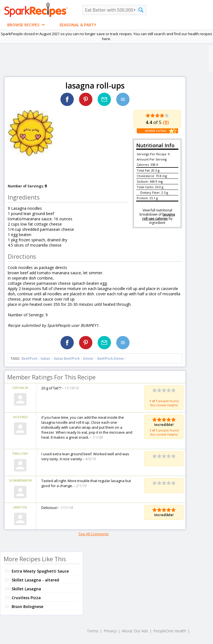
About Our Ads (135, 631)
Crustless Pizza (26, 598)
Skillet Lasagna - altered (35, 580)
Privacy (110, 631)
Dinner (88, 359)
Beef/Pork (29, 359)
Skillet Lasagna (26, 589)
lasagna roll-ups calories (159, 216)
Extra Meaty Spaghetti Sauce (40, 571)
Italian (45, 359)
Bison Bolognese (27, 607)
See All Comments (94, 534)
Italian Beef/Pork (67, 359)
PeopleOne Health (170, 631)
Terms (93, 631)
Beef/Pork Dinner (111, 359)
